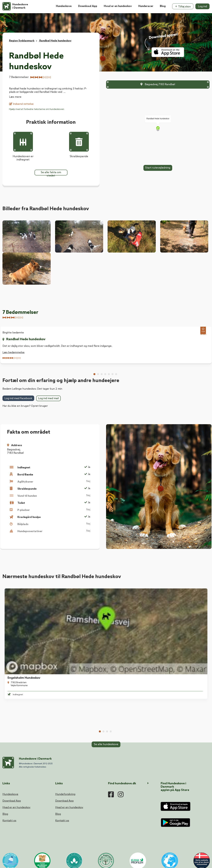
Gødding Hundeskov (178, 654)
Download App (88, 6)
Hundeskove (64, 6)
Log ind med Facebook (18, 440)
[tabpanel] (27, 653)
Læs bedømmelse (13, 353)
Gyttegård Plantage (125, 654)
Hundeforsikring (65, 766)
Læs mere (15, 97)
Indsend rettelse (21, 104)
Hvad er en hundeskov (118, 6)
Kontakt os (9, 793)
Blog (163, 6)
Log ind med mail (48, 440)
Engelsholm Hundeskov (22, 654)
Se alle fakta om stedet (51, 173)
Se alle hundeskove (106, 687)
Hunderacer (146, 6)
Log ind (202, 7)
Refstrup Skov (68, 654)
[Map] (158, 128)
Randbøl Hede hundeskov (26, 339)
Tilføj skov (183, 7)
